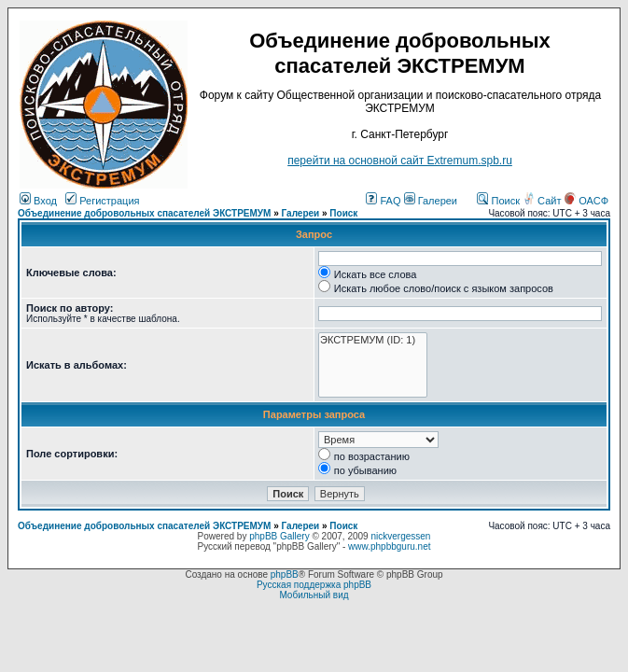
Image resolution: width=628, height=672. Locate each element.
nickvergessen (400, 536)
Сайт (543, 201)
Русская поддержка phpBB (314, 585)
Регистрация (102, 201)
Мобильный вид (314, 595)
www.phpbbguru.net (389, 546)
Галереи (431, 201)
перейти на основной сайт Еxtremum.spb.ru (400, 161)
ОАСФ (586, 201)
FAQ (383, 201)
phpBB (285, 574)
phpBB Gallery (279, 536)
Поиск (498, 201)
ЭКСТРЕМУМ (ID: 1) (373, 340)
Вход (38, 201)
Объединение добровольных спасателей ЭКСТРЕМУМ (144, 213)
